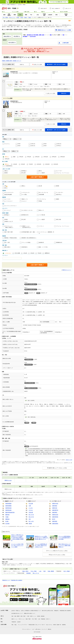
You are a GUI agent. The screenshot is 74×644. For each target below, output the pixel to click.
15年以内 (46, 157)
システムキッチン (26, 192)
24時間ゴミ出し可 (9, 221)
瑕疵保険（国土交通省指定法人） (29, 238)
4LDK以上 (59, 146)
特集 (12, 625)
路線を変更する (7, 36)
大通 (30, 506)
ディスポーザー (60, 192)
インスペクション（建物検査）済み (46, 233)
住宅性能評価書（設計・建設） (29, 232)
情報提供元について (6, 580)
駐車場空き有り (25, 215)
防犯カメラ (41, 210)
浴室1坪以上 (59, 194)
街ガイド (43, 625)
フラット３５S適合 (26, 242)
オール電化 (24, 194)
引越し (16, 625)
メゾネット (41, 226)
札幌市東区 (55, 512)
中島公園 (31, 512)
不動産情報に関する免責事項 (17, 580)
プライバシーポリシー (26, 629)
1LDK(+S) (33, 144)
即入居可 (24, 173)
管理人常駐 (59, 219)
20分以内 (56, 164)
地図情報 (64, 625)
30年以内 (7, 159)
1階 (5, 186)
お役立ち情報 (4, 625)
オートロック (8, 210)
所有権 (6, 219)
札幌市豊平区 (55, 510)
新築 (14, 157)
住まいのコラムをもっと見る (58, 555)
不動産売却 (14, 622)
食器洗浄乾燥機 (8, 194)
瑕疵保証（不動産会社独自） (11, 238)
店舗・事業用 (51, 571)
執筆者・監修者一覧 (57, 625)
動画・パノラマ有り (43, 247)
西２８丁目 (31, 517)
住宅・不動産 (67, 571)
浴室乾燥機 (41, 194)
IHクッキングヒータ (43, 192)
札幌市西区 (55, 506)
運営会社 (50, 629)
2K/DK (45, 144)
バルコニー (24, 201)
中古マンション (22, 619)
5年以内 (29, 157)
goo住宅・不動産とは (16, 611)
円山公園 (31, 503)
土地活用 (19, 622)
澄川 (30, 519)
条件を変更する (12, 43)
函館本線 (7, 515)
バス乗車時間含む (9, 166)
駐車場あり (24, 171)
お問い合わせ (38, 629)
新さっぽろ (31, 521)
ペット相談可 (42, 173)
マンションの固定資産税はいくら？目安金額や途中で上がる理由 (64, 538)
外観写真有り (25, 247)
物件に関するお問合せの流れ (48, 611)
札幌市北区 (55, 508)
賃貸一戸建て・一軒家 (25, 616)
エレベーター (59, 171)
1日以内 (25, 253)
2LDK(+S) (59, 144)
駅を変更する (17, 36)
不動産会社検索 (32, 625)
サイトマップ (44, 629)
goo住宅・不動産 (4, 610)
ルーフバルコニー (9, 201)
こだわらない (8, 253)
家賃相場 (29, 573)
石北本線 (7, 524)
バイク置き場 (42, 215)
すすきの (31, 510)
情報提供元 (56, 611)
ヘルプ (33, 629)
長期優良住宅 (59, 242)
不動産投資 (43, 619)
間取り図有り (8, 247)
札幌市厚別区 (55, 517)
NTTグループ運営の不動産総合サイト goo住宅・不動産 (14, 5)
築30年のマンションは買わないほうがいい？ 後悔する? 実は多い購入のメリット (41, 538)
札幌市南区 (55, 521)
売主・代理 (7, 242)
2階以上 (6, 171)
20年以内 (54, 157)
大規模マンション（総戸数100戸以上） (27, 227)
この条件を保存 (65, 43)
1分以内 (15, 164)
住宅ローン (48, 619)
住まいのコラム (49, 625)
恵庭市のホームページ (67, 270)
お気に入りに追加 (37, 64)
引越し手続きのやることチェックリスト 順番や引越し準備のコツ (65, 545)
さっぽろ (31, 508)
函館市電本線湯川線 (10, 512)
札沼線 (7, 521)
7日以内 (39, 253)
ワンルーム (7, 144)
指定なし (7, 157)
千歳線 (7, 517)
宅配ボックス (25, 199)
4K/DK (45, 146)
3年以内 (21, 157)
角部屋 (6, 173)
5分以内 (23, 164)
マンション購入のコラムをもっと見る (58, 551)
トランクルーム (42, 199)
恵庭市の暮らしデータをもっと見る (58, 468)
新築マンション (15, 619)
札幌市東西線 (8, 503)
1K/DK (19, 144)
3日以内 (32, 253)
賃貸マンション (33, 616)
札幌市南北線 (8, 508)
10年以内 (37, 157)
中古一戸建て (34, 571)
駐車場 (39, 616)
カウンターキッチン (9, 192)
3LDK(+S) (33, 146)
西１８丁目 (31, 515)
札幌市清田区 (55, 524)
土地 (40, 571)
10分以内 (39, 164)
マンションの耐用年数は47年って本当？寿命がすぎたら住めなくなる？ (41, 545)
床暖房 (58, 199)
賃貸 (45, 571)
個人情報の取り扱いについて (17, 613)
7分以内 (31, 164)
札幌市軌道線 (8, 510)
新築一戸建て (26, 571)
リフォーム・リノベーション (63, 173)
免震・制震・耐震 (9, 232)
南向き (40, 171)
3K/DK (19, 146)
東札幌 (30, 524)
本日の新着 (17, 253)
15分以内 (47, 164)
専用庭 (40, 201)
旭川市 (54, 519)
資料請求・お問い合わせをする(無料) (56, 64)
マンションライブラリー (23, 625)
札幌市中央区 (55, 503)
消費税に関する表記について (29, 613)
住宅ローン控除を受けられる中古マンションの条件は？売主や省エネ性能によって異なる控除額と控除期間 (17, 538)
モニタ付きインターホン (27, 210)
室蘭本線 (7, 519)
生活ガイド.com (69, 460)
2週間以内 (47, 253)
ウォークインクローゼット (11, 206)
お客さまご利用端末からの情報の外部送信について (31, 611)
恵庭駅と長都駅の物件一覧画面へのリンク (12, 61)
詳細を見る (64, 93)
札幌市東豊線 (8, 506)
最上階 (40, 186)
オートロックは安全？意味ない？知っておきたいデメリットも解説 (17, 545)
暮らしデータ (36, 573)
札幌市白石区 (55, 515)
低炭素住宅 (41, 242)
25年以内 (63, 157)
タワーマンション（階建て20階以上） (9, 227)
